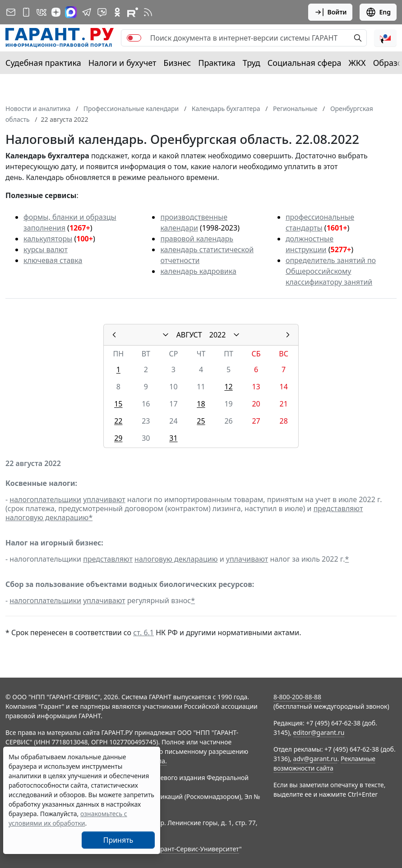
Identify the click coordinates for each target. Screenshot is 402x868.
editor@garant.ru (319, 732)
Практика (217, 63)
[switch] (134, 38)
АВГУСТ (189, 335)
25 (201, 421)
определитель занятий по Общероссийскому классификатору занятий (331, 271)
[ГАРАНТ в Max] (71, 12)
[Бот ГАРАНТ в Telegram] (102, 12)
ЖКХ (357, 63)
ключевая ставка (53, 260)
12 (228, 387)
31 (173, 438)
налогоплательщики (45, 499)
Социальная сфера (305, 63)
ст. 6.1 (143, 633)
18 (201, 404)
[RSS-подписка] (148, 12)
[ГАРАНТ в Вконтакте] (42, 12)
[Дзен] (56, 12)
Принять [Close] (118, 840)
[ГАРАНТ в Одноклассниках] (117, 12)
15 (118, 404)
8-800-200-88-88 (297, 697)
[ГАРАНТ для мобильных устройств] (26, 12)
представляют (338, 508)
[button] (385, 38)
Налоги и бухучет (122, 63)
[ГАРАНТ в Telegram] (87, 12)
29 (118, 438)
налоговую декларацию (47, 517)
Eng (378, 12)
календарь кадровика (198, 271)
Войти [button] (330, 12)
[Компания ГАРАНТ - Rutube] (133, 12)
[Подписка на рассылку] (11, 12)
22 (118, 421)
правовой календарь (197, 239)
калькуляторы (48, 239)
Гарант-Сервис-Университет (196, 849)
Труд (252, 63)
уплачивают (104, 499)
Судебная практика (43, 63)
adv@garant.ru (315, 759)
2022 (218, 335)
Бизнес (177, 63)
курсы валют (46, 249)
